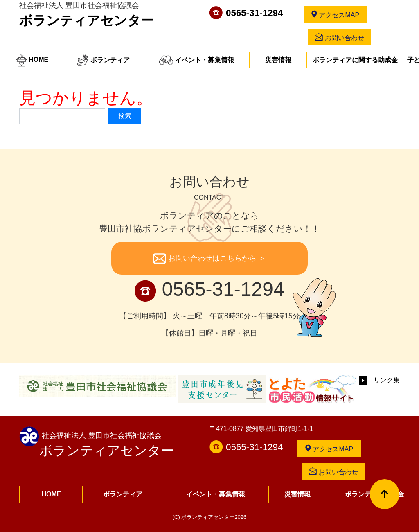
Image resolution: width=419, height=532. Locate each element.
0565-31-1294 (254, 13)
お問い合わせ (339, 37)
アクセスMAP (335, 14)
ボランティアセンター (87, 20)
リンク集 (379, 380)
